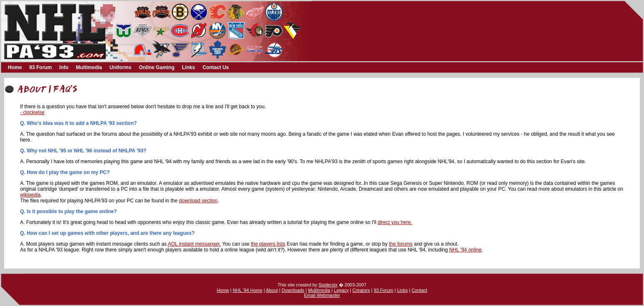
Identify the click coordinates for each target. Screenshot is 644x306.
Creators (361, 290)
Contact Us (215, 67)
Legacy (341, 290)
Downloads (293, 290)
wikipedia (30, 195)
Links (188, 67)
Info (64, 67)
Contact (419, 290)
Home (15, 67)
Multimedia (89, 67)
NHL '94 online (465, 250)
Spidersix (328, 285)
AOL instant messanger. (194, 244)
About (272, 290)
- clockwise (32, 112)
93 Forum (40, 67)
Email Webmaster (322, 295)
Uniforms (121, 67)
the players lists (268, 244)
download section (198, 201)
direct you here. (395, 222)
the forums (401, 244)
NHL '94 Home (247, 290)
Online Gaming (157, 67)
